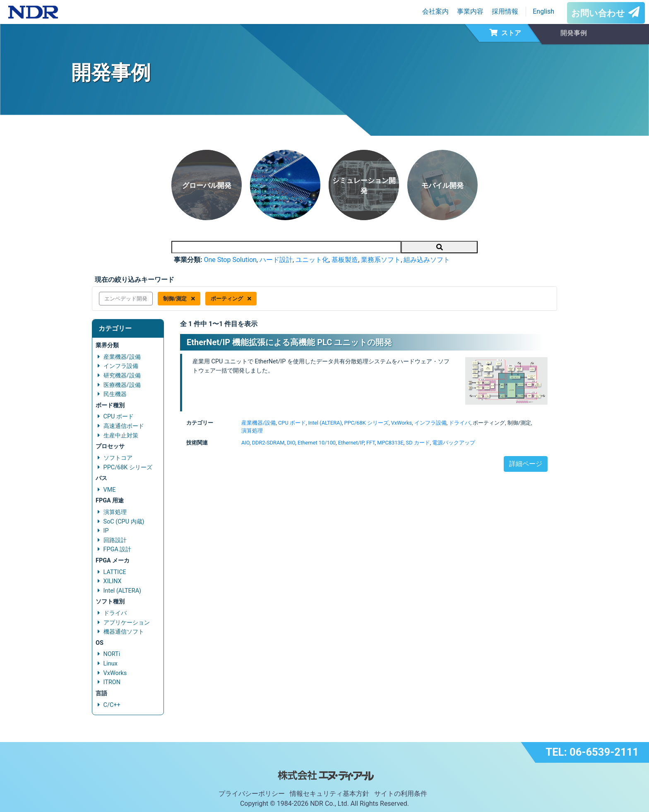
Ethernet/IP (351, 443)
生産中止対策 (121, 436)
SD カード (418, 443)
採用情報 (505, 11)
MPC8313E (390, 443)
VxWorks (115, 673)
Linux (111, 664)
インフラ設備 (121, 366)
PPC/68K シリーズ (128, 467)
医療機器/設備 (122, 385)
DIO (291, 443)
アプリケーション (127, 623)
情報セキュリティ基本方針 (329, 794)
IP (106, 531)
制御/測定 (179, 299)
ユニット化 (312, 260)
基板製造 (345, 260)
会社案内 (435, 11)
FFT (371, 443)
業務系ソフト (381, 260)
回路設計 (115, 540)
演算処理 (115, 512)
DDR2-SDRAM (268, 443)
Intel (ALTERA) (122, 591)
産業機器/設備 (122, 357)
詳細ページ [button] (526, 464)
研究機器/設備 (122, 376)
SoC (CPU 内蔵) (124, 522)
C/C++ (112, 705)
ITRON (112, 682)
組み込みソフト (427, 260)
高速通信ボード (124, 426)
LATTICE (115, 572)
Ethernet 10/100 (317, 443)
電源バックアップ (454, 443)
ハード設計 (276, 260)
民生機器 (115, 394)
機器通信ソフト (124, 632)
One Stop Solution (230, 260)
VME (110, 490)
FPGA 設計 (118, 549)
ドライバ (115, 613)
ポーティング (231, 299)
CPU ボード (119, 417)
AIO (245, 443)
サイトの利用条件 (401, 794)
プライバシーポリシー (252, 794)
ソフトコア (118, 458)
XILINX (113, 581)
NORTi (112, 654)
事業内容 (470, 11)
